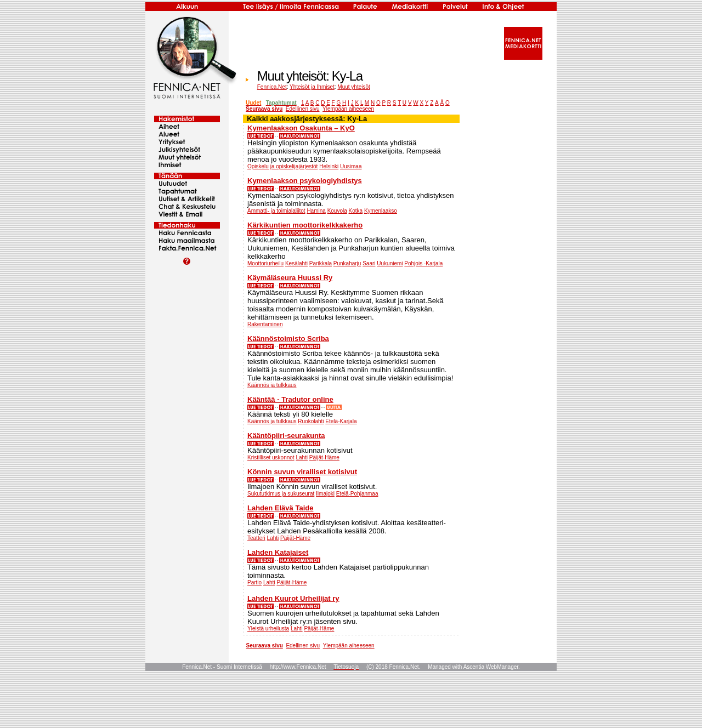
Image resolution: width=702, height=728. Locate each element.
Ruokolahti (311, 421)
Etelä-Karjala (341, 421)
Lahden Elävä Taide (280, 508)
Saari (369, 263)
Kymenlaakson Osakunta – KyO (301, 128)
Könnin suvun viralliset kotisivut (302, 472)
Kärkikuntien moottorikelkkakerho (305, 225)
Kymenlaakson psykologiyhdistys (305, 181)
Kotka (356, 211)
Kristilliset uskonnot (271, 457)
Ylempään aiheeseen (348, 109)
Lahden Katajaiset (278, 552)
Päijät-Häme (324, 457)
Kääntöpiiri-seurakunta (286, 436)
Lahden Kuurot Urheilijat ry (293, 598)
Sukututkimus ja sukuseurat (281, 494)
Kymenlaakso (381, 211)
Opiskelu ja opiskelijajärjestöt (282, 166)
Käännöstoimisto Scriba (288, 339)
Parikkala (321, 263)
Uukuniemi (390, 263)
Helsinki (329, 166)
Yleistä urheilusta (268, 629)
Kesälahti (296, 263)
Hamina (316, 211)
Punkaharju (347, 263)
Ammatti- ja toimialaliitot (276, 211)
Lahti (302, 457)
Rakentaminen (265, 324)
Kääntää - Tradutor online (290, 399)
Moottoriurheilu (265, 263)
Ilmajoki (325, 494)
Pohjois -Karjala (423, 263)
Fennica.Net (272, 87)
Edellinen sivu (303, 109)
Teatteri (256, 538)
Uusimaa (351, 166)
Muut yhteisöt (353, 87)
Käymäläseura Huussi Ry (290, 278)
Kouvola (337, 211)
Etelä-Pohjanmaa (357, 494)
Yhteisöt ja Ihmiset (312, 87)
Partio (254, 582)
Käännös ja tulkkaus (272, 385)
